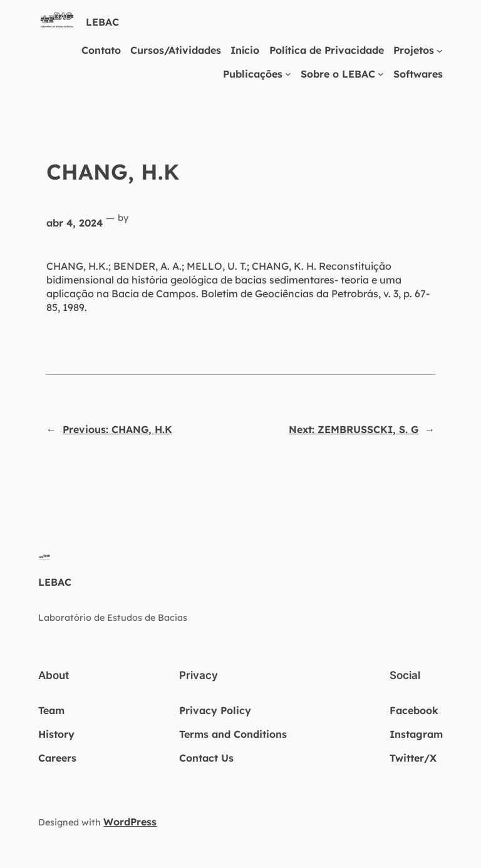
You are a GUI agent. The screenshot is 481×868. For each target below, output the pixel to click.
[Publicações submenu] (288, 74)
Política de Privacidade (327, 50)
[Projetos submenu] (440, 50)
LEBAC (102, 22)
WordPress (130, 822)
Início (245, 50)
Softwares (418, 74)
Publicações (253, 74)
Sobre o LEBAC (338, 74)
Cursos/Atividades (176, 50)
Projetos (414, 50)
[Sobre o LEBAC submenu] (381, 74)
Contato (101, 50)
